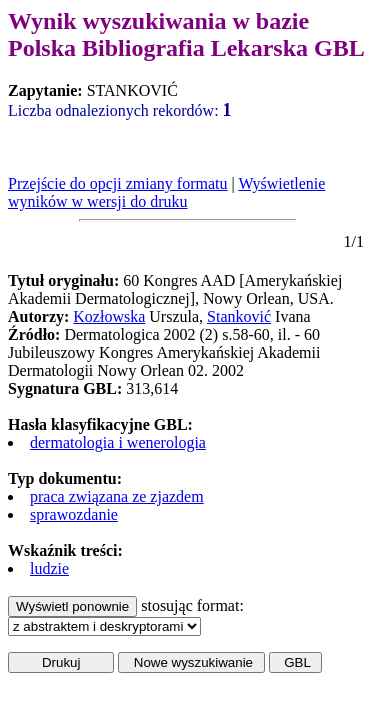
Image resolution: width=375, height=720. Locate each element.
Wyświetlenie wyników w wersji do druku (166, 192)
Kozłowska (109, 316)
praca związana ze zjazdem (117, 496)
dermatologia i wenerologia (118, 442)
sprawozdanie (74, 514)
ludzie (49, 568)
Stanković (239, 316)
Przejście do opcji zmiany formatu (117, 183)
